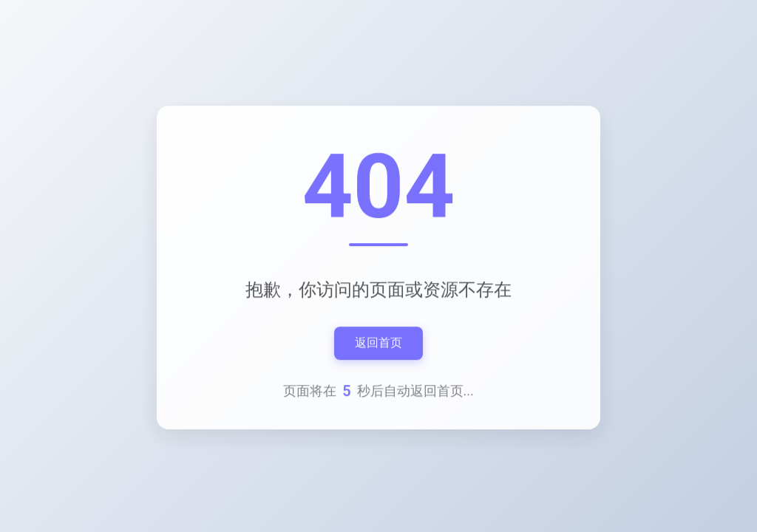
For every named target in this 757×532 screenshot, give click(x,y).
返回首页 (378, 344)
